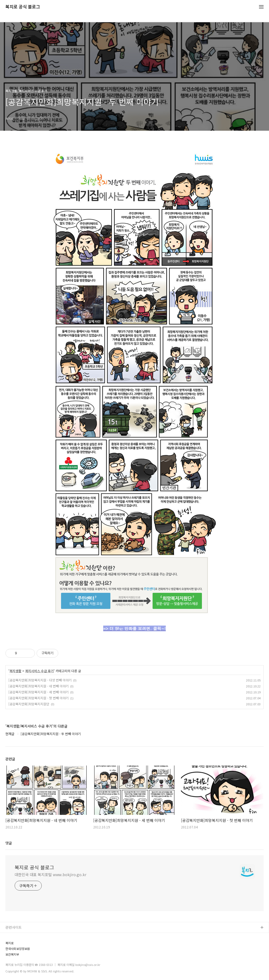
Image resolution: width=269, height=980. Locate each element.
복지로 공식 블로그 (23, 7)
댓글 (9, 843)
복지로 (9, 943)
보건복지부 (12, 954)
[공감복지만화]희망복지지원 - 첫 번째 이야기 (38, 698)
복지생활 (15, 671)
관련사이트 (14, 927)
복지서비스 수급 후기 (39, 671)
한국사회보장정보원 (18, 949)
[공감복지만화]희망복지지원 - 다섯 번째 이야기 (40, 680)
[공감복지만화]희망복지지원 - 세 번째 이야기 (38, 692)
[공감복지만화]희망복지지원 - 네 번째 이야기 (38, 686)
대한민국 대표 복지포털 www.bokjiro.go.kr (51, 875)
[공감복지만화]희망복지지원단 (29, 704)
